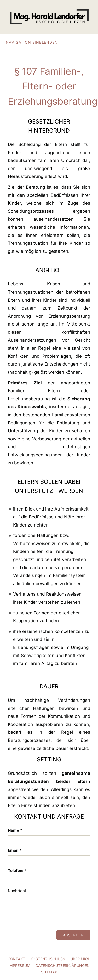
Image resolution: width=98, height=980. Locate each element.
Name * (15, 830)
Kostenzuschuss (48, 959)
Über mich (80, 959)
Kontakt (16, 959)
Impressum (19, 965)
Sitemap (49, 972)
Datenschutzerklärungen (63, 965)
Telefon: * (17, 870)
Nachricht (17, 891)
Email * (15, 850)
